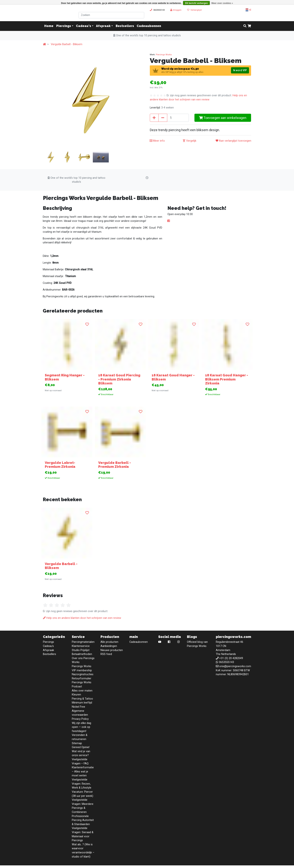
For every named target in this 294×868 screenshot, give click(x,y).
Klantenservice (81, 646)
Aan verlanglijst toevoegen (233, 141)
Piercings (64, 26)
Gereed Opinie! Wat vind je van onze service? (81, 751)
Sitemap (77, 743)
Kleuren (76, 695)
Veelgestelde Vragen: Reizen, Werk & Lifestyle (82, 784)
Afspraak (103, 26)
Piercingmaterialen (83, 642)
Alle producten (109, 642)
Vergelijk (190, 141)
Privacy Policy (80, 719)
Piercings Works (164, 55)
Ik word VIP (240, 70)
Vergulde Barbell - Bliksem (67, 44)
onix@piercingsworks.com (235, 666)
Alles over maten (82, 691)
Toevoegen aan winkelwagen (223, 118)
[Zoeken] (111, 15)
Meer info (157, 141)
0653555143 (159, 10)
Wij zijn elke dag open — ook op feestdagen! (81, 727)
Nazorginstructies (83, 674)
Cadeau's (84, 26)
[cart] (249, 26)
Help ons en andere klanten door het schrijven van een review (82, 618)
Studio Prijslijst (81, 650)
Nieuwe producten (112, 650)
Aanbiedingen (109, 646)
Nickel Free (78, 707)
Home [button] (49, 26)
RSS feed (106, 654)
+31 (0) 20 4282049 (231, 658)
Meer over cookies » (222, 3)
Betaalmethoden (82, 654)
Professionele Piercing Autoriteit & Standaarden (83, 820)
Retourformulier (82, 678)
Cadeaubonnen (149, 26)
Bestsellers (125, 26)
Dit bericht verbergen (196, 3)
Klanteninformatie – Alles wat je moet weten (83, 772)
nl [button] (248, 10)
